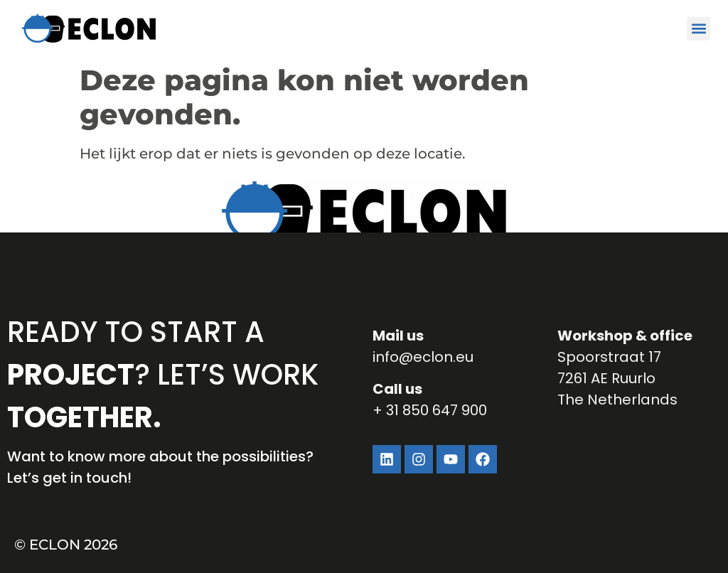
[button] (698, 29)
